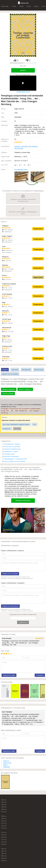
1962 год (4, 800)
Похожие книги (9, 454)
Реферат (17, 146)
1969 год (6, 761)
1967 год (4, 812)
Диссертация (19, 148)
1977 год (4, 840)
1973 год (4, 828)
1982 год (4, 854)
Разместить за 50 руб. (10, 574)
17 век (14, 6)
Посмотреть (38, 229)
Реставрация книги (21, 169)
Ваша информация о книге (11, 730)
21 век (44, 6)
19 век (29, 6)
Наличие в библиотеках (12, 449)
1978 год (4, 842)
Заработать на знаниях (10, 374)
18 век (21, 6)
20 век (36, 6)
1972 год (4, 826)
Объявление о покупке (12, 444)
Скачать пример (8, 394)
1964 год (4, 805)
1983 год (4, 856)
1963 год (4, 802)
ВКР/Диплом (33, 146)
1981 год (4, 851)
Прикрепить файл (9, 675)
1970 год (4, 821)
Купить (23, 70)
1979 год (4, 844)
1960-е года (7, 763)
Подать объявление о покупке (12, 551)
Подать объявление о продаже (13, 583)
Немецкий (6, 767)
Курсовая (24, 146)
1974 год (4, 832)
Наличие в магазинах (11, 456)
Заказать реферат (9, 389)
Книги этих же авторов (12, 446)
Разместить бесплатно (10, 606)
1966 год (4, 809)
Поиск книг (5, 6)
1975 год (4, 835)
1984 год (4, 858)
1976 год (4, 837)
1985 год (4, 861)
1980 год (4, 849)
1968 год (4, 816)
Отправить (40, 675)
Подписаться (23, 622)
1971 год (4, 823)
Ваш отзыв (5, 651)
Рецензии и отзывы (11, 451)
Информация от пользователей (15, 459)
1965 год (4, 807)
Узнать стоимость (25, 389)
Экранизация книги (23, 84)
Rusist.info (25, 3)
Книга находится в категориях (15, 461)
